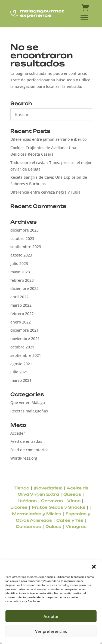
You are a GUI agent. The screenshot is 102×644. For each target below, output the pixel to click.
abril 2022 (19, 297)
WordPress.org (24, 458)
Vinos (74, 501)
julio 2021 (19, 372)
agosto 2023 (21, 255)
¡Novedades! (48, 488)
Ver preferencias (51, 631)
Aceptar (51, 616)
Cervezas (52, 501)
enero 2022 (21, 322)
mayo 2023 (20, 272)
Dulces (53, 526)
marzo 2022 (21, 305)
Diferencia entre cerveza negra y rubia (45, 192)
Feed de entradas (26, 441)
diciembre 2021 (24, 330)
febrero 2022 (22, 314)
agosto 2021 (21, 364)
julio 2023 (19, 263)
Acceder (18, 433)
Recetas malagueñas (29, 411)
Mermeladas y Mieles (37, 514)
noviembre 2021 (25, 339)
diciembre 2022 (24, 288)
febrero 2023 (22, 280)
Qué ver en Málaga (28, 403)
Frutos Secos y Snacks (59, 507)
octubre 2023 (22, 238)
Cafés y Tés (70, 520)
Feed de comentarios (29, 450)
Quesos (72, 494)
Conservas (28, 526)
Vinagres (76, 526)
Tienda (21, 488)
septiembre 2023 (26, 247)
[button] (94, 567)
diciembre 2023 (24, 230)
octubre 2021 (22, 347)
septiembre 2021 (26, 355)
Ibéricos (27, 501)
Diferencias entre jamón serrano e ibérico (48, 139)
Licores (19, 507)
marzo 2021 (21, 380)
